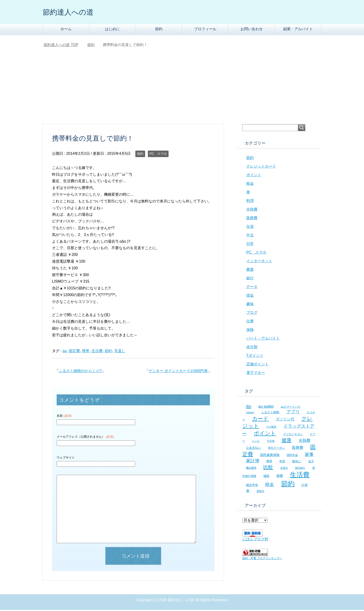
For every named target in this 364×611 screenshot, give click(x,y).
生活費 (97, 352)
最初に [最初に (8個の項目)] (297, 462)
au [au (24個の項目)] (249, 407)
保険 (250, 331)
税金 (250, 185)
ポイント (254, 176)
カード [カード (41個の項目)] (260, 420)
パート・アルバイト (263, 339)
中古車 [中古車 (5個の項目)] (271, 442)
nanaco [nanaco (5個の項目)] (250, 413)
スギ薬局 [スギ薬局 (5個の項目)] (271, 428)
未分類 (252, 348)
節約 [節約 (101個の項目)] (288, 485)
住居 (250, 228)
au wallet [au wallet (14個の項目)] (266, 408)
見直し (120, 352)
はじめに (112, 30)
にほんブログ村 (255, 540)
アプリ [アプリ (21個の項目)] (293, 413)
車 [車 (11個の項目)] (248, 492)
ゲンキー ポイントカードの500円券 (178, 372)
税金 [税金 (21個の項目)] (270, 486)
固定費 (74, 352)
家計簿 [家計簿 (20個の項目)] (253, 462)
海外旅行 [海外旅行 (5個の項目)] (300, 469)
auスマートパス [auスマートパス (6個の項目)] (291, 408)
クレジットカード (261, 167)
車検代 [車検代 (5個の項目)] (260, 492)
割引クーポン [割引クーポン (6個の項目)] (276, 449)
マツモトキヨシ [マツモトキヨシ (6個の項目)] (293, 435)
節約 (159, 30)
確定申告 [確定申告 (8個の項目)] (252, 486)
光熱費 (252, 210)
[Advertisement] (182, 90)
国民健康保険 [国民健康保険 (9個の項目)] (270, 456)
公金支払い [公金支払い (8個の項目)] (254, 449)
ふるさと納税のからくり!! (80, 372)
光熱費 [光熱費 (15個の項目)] (304, 442)
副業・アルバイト (298, 30)
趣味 (250, 305)
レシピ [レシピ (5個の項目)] (256, 442)
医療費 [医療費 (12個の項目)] (298, 449)
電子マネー (256, 374)
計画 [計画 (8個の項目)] (305, 486)
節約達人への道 (72, 12)
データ (252, 288)
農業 (250, 271)
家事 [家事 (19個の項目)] (309, 456)
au (65, 352)
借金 (250, 296)
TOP (61, 46)
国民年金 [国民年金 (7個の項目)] (292, 456)
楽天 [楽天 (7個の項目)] (311, 462)
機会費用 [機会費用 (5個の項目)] (251, 469)
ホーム (66, 30)
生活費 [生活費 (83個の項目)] (300, 476)
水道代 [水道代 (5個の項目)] (284, 469)
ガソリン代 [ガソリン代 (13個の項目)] (285, 420)
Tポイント (255, 357)
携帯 (86, 352)
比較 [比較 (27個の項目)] (268, 468)
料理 (250, 202)
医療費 (252, 219)
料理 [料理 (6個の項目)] (282, 462)
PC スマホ (158, 155)
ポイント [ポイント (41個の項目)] (265, 434)
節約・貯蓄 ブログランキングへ (262, 559)
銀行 (250, 279)
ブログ (252, 314)
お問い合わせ (252, 30)
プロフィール (205, 30)
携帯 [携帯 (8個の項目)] (269, 462)
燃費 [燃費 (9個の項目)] (280, 477)
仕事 (250, 322)
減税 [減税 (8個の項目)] (266, 477)
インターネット (259, 262)
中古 (250, 236)
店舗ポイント (257, 365)
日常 (250, 245)
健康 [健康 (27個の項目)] (286, 441)
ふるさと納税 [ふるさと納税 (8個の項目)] (270, 413)
